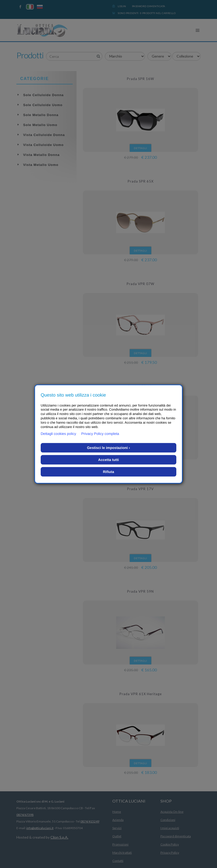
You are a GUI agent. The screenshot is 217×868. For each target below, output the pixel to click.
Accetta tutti (109, 460)
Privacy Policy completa (100, 434)
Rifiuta (108, 472)
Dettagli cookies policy (58, 434)
